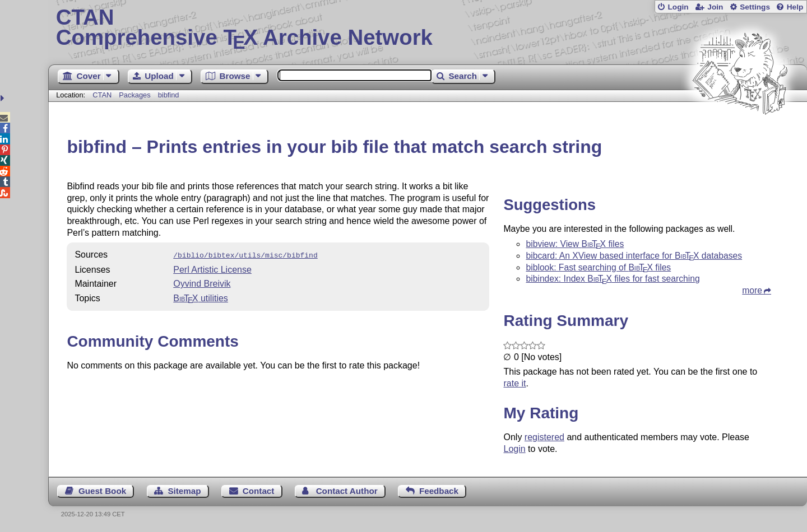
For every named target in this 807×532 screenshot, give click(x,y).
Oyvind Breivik (202, 283)
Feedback (439, 491)
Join (715, 7)
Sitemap (184, 491)
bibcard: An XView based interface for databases (634, 256)
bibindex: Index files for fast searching (613, 279)
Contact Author (347, 491)
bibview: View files (575, 244)
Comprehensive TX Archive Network (428, 28)
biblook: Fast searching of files (598, 267)
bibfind (169, 95)
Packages (136, 95)
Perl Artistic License (212, 269)
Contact (259, 491)
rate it (514, 383)
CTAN (102, 95)
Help (795, 7)
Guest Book (102, 491)
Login (678, 7)
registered (544, 437)
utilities (201, 297)
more (752, 290)
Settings (755, 7)
